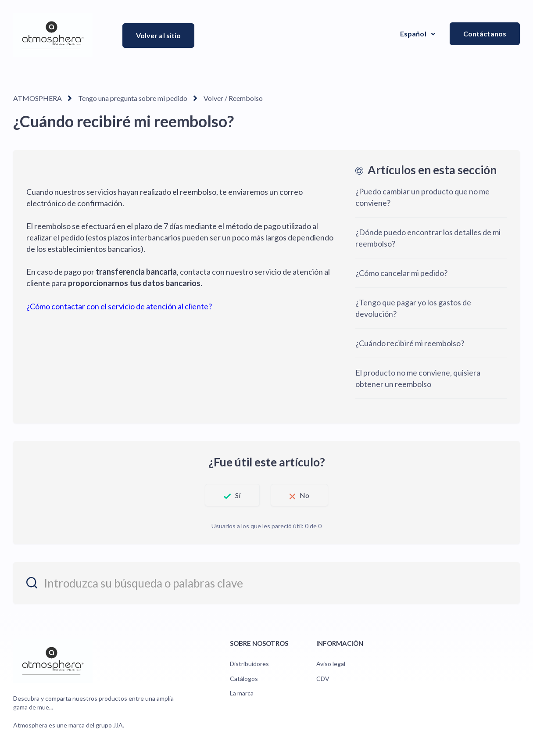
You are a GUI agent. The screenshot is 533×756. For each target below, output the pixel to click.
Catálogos (244, 679)
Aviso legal (331, 664)
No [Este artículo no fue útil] (304, 495)
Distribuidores (249, 664)
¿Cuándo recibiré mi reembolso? (410, 343)
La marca (242, 693)
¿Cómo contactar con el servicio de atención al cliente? (119, 306)
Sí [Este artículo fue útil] (238, 495)
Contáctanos (485, 34)
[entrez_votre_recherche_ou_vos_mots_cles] (266, 583)
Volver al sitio (159, 35)
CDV (323, 679)
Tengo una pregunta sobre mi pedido (133, 98)
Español (414, 34)
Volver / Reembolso (233, 98)
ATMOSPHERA (38, 98)
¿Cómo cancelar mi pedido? (401, 273)
